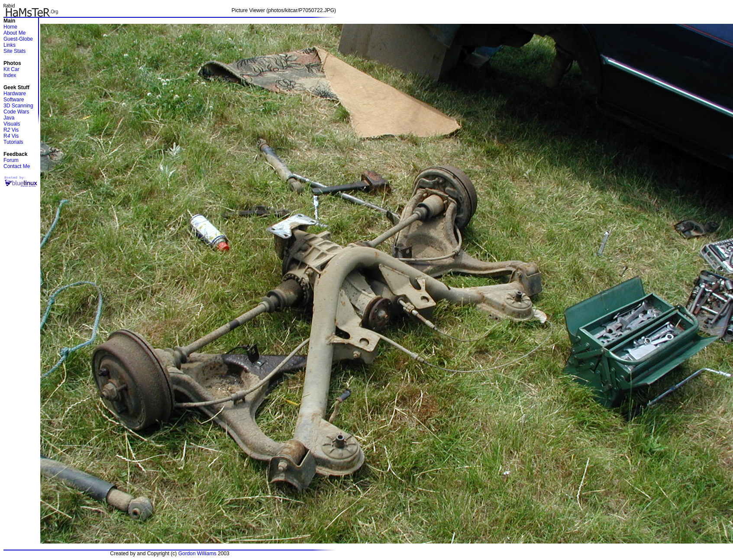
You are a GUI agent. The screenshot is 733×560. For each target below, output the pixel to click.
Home (10, 27)
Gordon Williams (197, 554)
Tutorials (13, 142)
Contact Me (17, 166)
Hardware (15, 94)
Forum (11, 160)
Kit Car (11, 69)
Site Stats (15, 51)
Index (10, 75)
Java (9, 118)
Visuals (12, 124)
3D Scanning (18, 106)
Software (14, 100)
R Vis (11, 130)
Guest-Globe (18, 39)
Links (10, 45)
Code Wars (16, 112)
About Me (15, 33)
